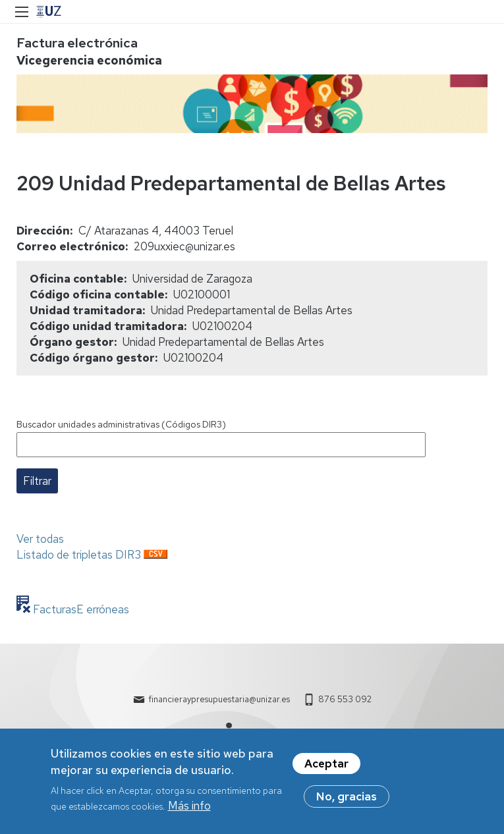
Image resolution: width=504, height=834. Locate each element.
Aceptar (326, 768)
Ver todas (40, 539)
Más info (189, 810)
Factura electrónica (77, 43)
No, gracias (347, 801)
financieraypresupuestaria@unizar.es (219, 699)
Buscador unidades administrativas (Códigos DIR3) (121, 424)
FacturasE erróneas (80, 609)
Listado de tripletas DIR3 (79, 555)
